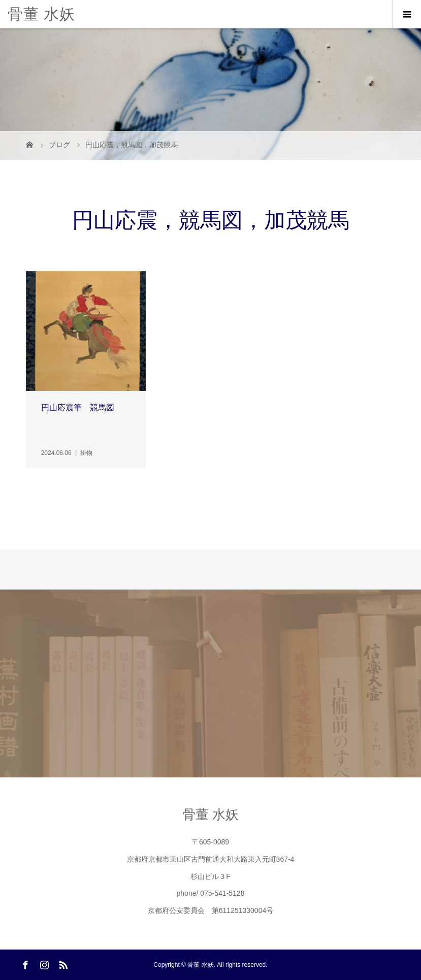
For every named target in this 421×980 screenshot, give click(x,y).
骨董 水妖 (41, 14)
